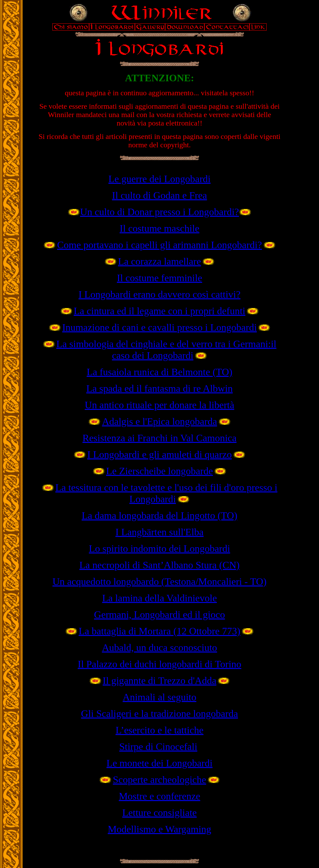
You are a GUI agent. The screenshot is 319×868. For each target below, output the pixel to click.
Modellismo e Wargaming (159, 829)
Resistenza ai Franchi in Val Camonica (159, 438)
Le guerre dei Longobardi (159, 179)
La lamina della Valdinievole (159, 598)
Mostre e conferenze (159, 796)
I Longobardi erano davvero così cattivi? (159, 294)
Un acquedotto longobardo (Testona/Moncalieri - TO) (159, 581)
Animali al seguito (159, 697)
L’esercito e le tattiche (159, 730)
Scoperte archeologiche (159, 780)
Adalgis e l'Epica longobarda (159, 421)
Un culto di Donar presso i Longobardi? (159, 212)
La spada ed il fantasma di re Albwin (159, 388)
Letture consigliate (159, 813)
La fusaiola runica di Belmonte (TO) (159, 372)
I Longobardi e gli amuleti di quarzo (159, 454)
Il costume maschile (159, 228)
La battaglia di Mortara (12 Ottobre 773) (160, 631)
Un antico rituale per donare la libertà (159, 405)
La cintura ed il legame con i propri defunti (160, 311)
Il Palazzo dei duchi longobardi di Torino (159, 664)
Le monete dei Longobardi (159, 763)
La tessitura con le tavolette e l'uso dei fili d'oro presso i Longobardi (167, 493)
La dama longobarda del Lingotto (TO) (159, 515)
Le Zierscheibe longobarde (160, 471)
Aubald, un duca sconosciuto (159, 647)
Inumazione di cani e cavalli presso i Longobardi (160, 327)
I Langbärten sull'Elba (160, 532)
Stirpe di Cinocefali (158, 747)
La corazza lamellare (159, 261)
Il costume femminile (159, 278)
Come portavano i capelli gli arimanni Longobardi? (159, 245)
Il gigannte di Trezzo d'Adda (160, 681)
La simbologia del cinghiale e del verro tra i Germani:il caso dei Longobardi (166, 350)
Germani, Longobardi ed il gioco (159, 614)
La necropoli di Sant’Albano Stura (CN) (160, 565)
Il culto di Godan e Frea (160, 195)
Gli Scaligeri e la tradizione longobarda (159, 714)
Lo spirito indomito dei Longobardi (159, 548)
